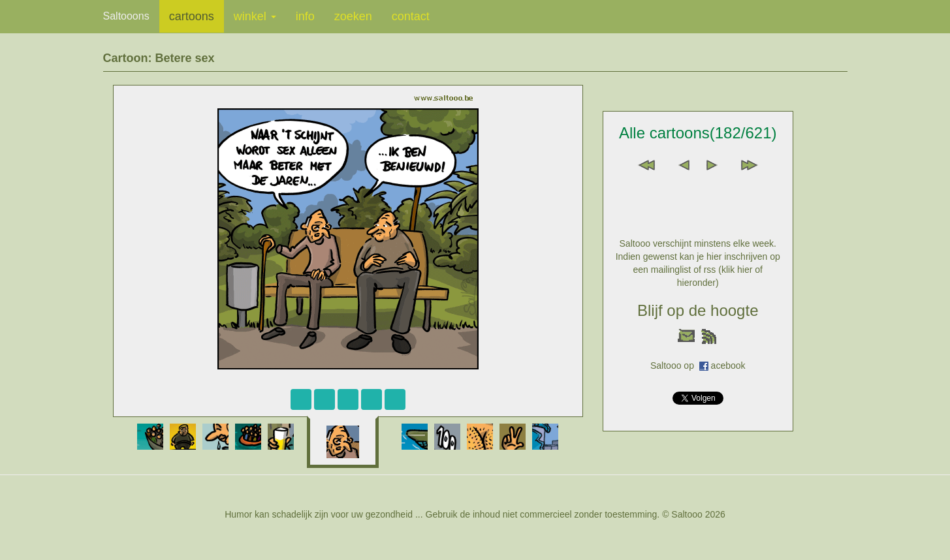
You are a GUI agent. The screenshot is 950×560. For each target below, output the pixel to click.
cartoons (192, 16)
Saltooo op (675, 366)
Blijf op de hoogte (698, 310)
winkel (255, 16)
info (305, 16)
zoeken (353, 16)
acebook (728, 366)
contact (411, 16)
